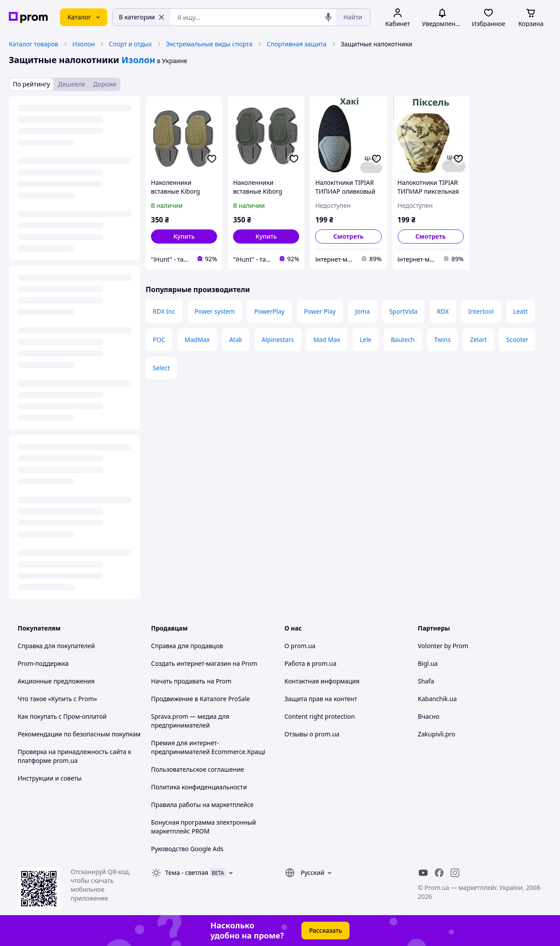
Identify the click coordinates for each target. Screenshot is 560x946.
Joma (363, 311)
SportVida (403, 311)
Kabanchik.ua (437, 699)
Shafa (426, 681)
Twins (442, 340)
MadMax (197, 340)
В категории (142, 17)
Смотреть (348, 236)
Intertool (481, 311)
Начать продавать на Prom (191, 681)
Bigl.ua (428, 663)
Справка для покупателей (56, 646)
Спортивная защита (297, 44)
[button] (184, 236)
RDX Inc (164, 311)
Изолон (84, 44)
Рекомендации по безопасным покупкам (79, 734)
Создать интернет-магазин (191, 663)
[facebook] (439, 873)
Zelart (478, 340)
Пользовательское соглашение (197, 769)
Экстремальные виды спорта (209, 44)
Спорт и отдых (130, 44)
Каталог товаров (34, 44)
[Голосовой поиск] (328, 17)
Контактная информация (322, 681)
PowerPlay (269, 311)
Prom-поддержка (43, 663)
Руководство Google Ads (187, 849)
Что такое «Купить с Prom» (57, 699)
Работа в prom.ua (311, 663)
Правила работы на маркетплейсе (202, 805)
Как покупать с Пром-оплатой (62, 716)
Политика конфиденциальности (199, 787)
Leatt (521, 311)
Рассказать (325, 930)
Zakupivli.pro (437, 734)
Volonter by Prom (443, 646)
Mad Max (327, 340)
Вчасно (429, 716)
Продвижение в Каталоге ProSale (200, 699)
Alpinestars (278, 340)
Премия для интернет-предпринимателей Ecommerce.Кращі (208, 747)
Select (161, 368)
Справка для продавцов (187, 646)
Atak (235, 340)
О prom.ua (300, 646)
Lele (366, 340)
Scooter (517, 340)
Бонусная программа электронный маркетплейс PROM (203, 827)
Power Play (320, 311)
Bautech (403, 340)
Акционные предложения (56, 681)
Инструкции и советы (50, 778)
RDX (443, 311)
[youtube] (423, 873)
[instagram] (455, 873)
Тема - (187, 873)
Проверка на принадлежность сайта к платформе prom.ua (74, 756)
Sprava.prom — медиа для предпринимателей (190, 721)
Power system (215, 311)
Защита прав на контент (321, 699)
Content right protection (320, 716)
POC (159, 340)
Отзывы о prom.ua (312, 734)
